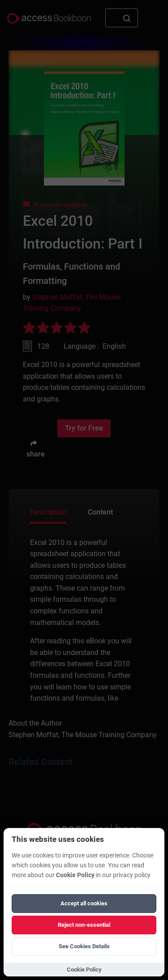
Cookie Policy (75, 875)
